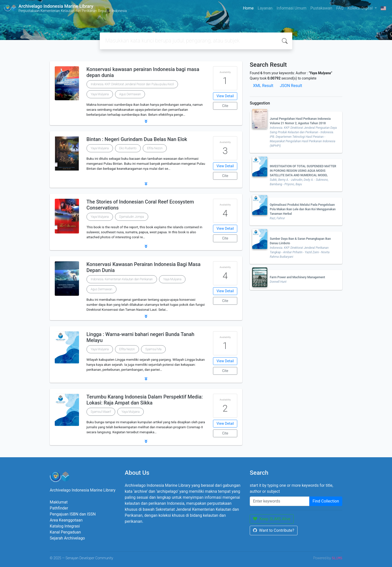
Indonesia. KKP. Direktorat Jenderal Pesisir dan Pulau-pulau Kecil (132, 84)
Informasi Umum (291, 8)
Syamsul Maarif (101, 412)
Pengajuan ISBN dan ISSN (73, 514)
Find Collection (326, 501)
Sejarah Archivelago (67, 538)
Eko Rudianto (128, 148)
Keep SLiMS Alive (272, 519)
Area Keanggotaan (66, 520)
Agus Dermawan (130, 94)
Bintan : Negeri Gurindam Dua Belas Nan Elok (137, 139)
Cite (225, 106)
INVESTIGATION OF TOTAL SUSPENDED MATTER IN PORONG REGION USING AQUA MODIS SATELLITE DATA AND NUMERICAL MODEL (303, 171)
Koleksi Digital (361, 8)
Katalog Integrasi (65, 526)
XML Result (263, 86)
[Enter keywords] (280, 501)
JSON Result (291, 86)
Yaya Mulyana (100, 94)
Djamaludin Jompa (132, 217)
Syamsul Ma (153, 349)
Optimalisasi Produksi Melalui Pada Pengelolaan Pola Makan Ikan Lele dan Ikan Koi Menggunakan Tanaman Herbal (303, 209)
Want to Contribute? (274, 530)
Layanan (265, 8)
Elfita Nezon (155, 148)
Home (248, 8)
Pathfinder (59, 508)
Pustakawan (321, 8)
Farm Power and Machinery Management (297, 277)
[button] (146, 121)
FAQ (340, 8)
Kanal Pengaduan (65, 532)
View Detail (225, 96)
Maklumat (59, 502)
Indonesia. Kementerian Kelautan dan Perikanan (122, 279)
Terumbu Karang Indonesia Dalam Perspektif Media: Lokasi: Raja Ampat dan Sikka (145, 400)
